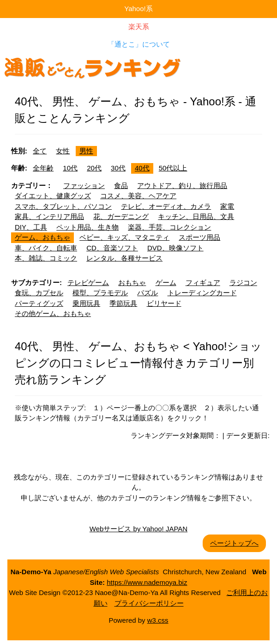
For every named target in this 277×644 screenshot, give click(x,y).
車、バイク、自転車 (46, 248)
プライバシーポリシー (149, 603)
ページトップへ (234, 543)
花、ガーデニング (121, 216)
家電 (227, 206)
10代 (70, 168)
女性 (63, 151)
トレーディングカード (202, 293)
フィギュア (203, 283)
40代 (142, 168)
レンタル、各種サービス (124, 258)
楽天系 (139, 27)
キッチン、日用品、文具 (196, 216)
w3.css (158, 620)
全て (40, 151)
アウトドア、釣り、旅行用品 (182, 185)
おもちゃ (132, 283)
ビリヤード (164, 303)
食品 (121, 185)
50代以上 (173, 168)
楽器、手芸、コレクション (169, 227)
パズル (148, 293)
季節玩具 (123, 303)
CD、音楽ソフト (112, 248)
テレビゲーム (88, 283)
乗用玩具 (86, 303)
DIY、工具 (31, 227)
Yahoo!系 (138, 9)
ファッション (84, 185)
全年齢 (43, 168)
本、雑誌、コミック (46, 258)
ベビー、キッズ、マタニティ (124, 237)
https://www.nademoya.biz (147, 582)
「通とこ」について (139, 44)
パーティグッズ (39, 303)
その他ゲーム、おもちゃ (53, 313)
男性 (86, 151)
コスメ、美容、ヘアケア (138, 196)
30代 (118, 168)
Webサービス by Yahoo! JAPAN (138, 529)
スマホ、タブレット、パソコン (63, 206)
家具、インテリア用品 (49, 216)
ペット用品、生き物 (87, 227)
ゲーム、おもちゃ (42, 237)
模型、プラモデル (100, 293)
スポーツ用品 (199, 237)
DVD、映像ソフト (175, 248)
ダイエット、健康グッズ (53, 196)
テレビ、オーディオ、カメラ (166, 206)
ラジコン (243, 283)
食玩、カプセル (39, 293)
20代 (94, 168)
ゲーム (166, 283)
